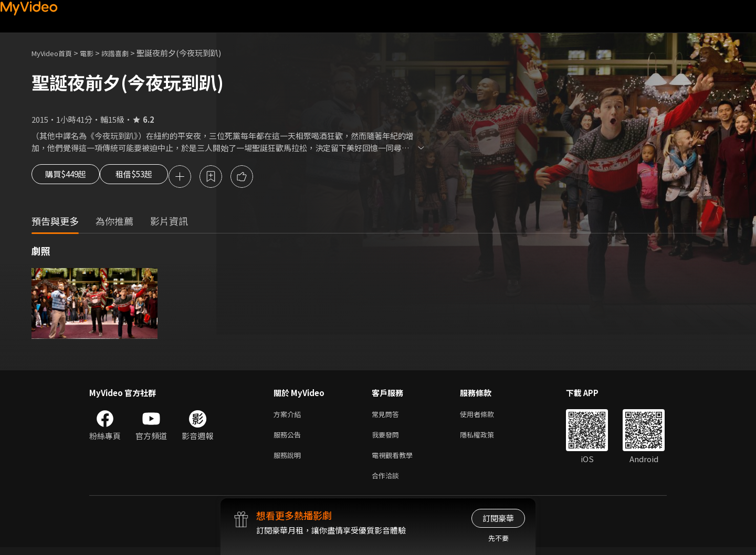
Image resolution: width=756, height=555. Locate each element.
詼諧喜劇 (127, 53)
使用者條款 (486, 416)
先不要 (498, 538)
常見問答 (387, 416)
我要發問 (387, 438)
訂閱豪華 (498, 518)
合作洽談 (387, 482)
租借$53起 (151, 177)
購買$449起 (69, 177)
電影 (95, 53)
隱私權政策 (486, 438)
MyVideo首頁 (55, 53)
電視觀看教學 (395, 460)
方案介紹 (289, 416)
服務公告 (289, 438)
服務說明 (289, 460)
